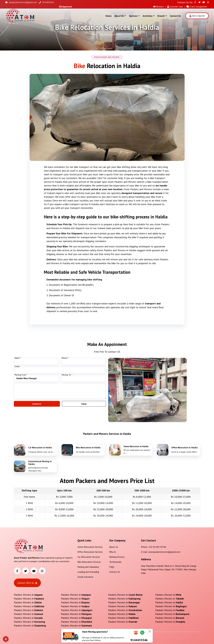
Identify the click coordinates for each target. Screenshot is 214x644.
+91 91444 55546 (157, 547)
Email (17, 366)
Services (134, 16)
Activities (149, 16)
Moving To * (67, 375)
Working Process (117, 557)
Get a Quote (197, 16)
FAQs (112, 567)
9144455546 (46, 2)
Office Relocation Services (90, 552)
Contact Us (175, 16)
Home (109, 16)
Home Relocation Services (90, 547)
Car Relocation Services (89, 557)
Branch (162, 16)
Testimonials (115, 562)
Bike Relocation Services (89, 562)
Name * (18, 358)
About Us (120, 16)
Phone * (65, 358)
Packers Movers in (28, 595)
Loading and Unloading (88, 572)
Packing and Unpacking (88, 567)
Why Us (113, 552)
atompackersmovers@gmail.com (21, 2)
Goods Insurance (85, 577)
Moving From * (21, 375)
